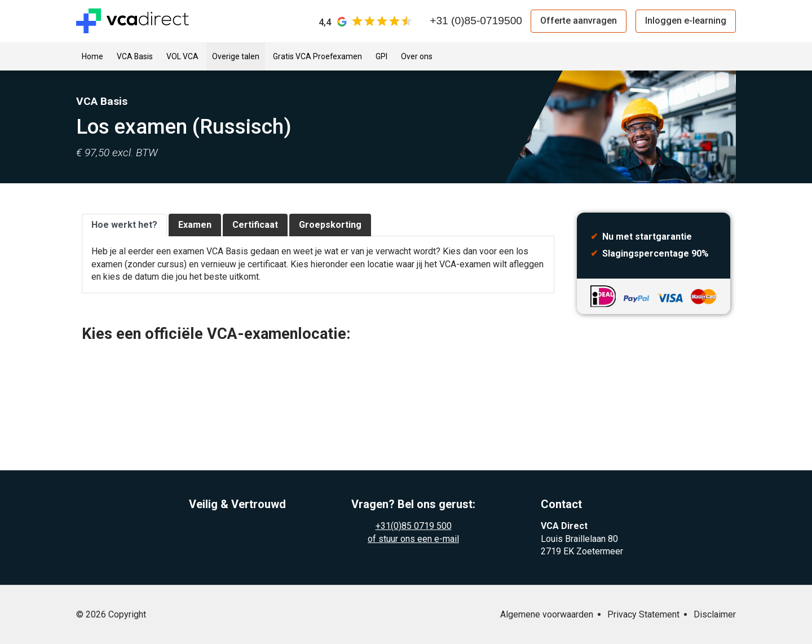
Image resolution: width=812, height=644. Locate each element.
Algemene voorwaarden (547, 614)
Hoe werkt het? (124, 225)
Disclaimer (715, 614)
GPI (381, 56)
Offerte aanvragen (579, 21)
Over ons (417, 56)
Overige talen (236, 56)
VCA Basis (135, 56)
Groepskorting (330, 225)
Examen (195, 225)
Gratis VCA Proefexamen (317, 56)
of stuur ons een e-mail (413, 539)
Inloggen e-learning (686, 21)
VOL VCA (182, 56)
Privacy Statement (643, 614)
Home (92, 56)
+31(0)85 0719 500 (414, 526)
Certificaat (255, 225)
